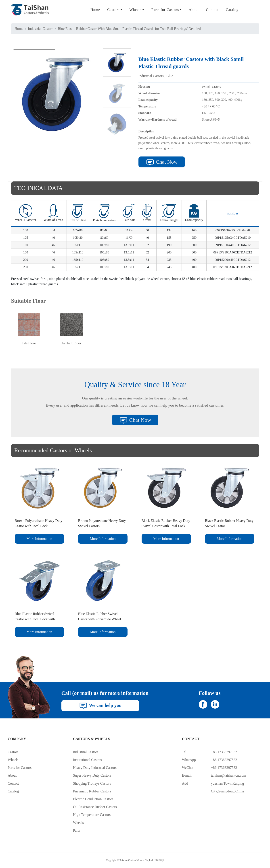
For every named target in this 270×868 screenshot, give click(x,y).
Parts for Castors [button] (165, 10)
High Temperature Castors (92, 815)
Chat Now (162, 162)
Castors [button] (113, 10)
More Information (39, 539)
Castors (13, 752)
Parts (77, 830)
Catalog (232, 10)
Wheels (13, 760)
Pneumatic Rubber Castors (92, 791)
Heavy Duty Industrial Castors (95, 768)
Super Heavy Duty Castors (92, 775)
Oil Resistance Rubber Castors (95, 807)
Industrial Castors (41, 29)
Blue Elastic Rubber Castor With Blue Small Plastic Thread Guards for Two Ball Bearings (122, 29)
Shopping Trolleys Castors (92, 783)
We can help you (100, 706)
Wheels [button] (135, 10)
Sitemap (159, 860)
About (194, 10)
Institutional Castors (87, 760)
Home (95, 10)
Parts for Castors (20, 768)
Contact (212, 10)
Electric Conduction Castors (93, 799)
